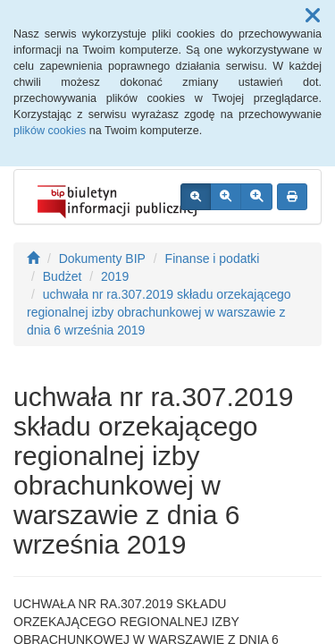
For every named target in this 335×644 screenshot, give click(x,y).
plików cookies (50, 131)
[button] (313, 16)
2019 (115, 276)
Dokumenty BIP (102, 258)
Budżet (63, 276)
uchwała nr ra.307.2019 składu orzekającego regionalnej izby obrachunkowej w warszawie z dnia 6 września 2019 (159, 312)
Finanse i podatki (213, 258)
